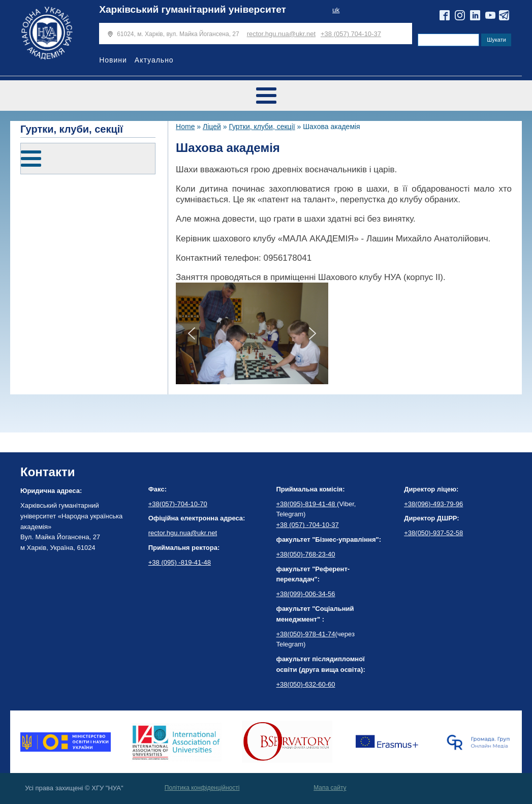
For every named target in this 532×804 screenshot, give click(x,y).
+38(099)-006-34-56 (306, 594)
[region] (252, 333)
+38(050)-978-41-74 (306, 634)
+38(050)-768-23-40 (306, 554)
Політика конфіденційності (202, 788)
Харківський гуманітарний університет (193, 9)
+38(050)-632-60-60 (306, 684)
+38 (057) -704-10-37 (308, 525)
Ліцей (212, 127)
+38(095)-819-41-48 (307, 504)
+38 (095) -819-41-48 (180, 562)
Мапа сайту (330, 788)
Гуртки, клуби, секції (262, 127)
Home (185, 127)
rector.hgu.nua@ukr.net (281, 34)
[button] (192, 333)
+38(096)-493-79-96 (433, 504)
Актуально (154, 60)
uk (336, 10)
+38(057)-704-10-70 (178, 504)
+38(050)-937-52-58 (433, 533)
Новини (113, 60)
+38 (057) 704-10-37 (351, 34)
